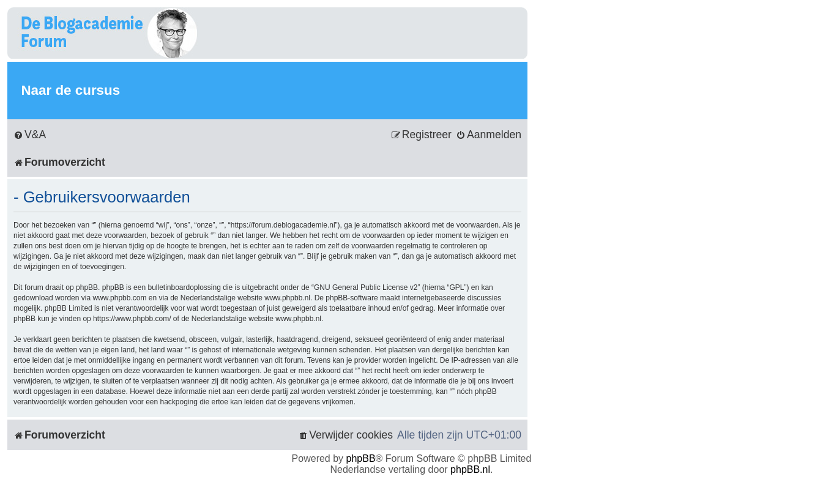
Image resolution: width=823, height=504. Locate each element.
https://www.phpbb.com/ (132, 319)
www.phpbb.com (119, 298)
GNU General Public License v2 (366, 287)
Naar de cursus (70, 90)
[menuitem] (30, 135)
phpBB (361, 458)
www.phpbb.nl (287, 298)
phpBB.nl (470, 469)
